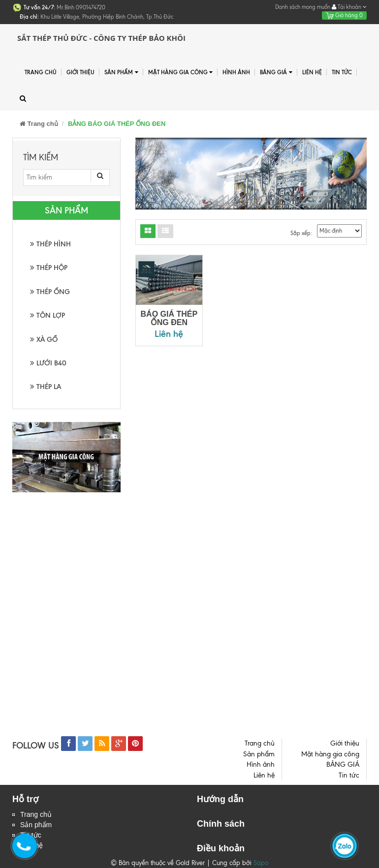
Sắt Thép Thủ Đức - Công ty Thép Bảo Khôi (101, 38)
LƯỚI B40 (48, 363)
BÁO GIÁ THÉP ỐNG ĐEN (169, 318)
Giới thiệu (80, 72)
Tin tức (342, 72)
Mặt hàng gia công (181, 73)
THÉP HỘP (49, 268)
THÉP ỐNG (50, 292)
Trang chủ (36, 814)
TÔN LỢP (47, 315)
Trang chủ (41, 72)
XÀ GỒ (44, 340)
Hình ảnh (236, 72)
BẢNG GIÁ (276, 73)
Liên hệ (312, 72)
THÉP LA (46, 387)
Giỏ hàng (344, 15)
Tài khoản (349, 7)
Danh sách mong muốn (303, 7)
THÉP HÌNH (50, 244)
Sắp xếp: (301, 233)
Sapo (261, 863)
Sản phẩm (121, 73)
